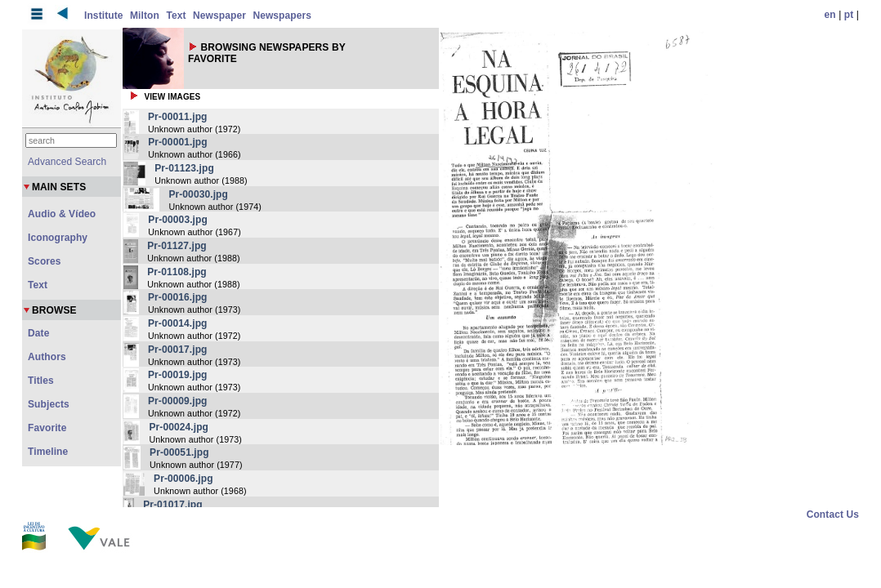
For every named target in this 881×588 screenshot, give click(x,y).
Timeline (48, 452)
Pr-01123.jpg (184, 168)
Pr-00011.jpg (178, 117)
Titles (41, 381)
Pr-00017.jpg (178, 350)
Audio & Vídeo (62, 214)
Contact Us (833, 514)
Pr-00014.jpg (178, 323)
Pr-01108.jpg (177, 272)
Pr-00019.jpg (178, 375)
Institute (104, 16)
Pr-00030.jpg (198, 194)
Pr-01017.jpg (173, 505)
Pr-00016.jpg (178, 297)
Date (38, 333)
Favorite (47, 428)
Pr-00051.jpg (179, 452)
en (830, 15)
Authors (47, 357)
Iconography (58, 238)
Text (176, 16)
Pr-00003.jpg (178, 220)
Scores (45, 261)
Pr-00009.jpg (178, 401)
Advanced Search (67, 162)
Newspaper (219, 16)
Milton (145, 16)
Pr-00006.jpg (183, 479)
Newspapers (282, 16)
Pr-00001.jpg (178, 142)
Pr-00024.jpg (179, 427)
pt (849, 15)
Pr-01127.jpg (177, 246)
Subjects (49, 404)
